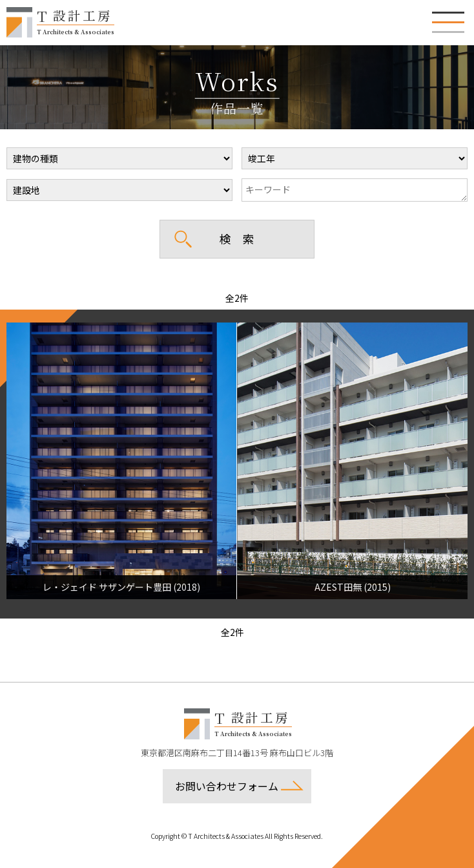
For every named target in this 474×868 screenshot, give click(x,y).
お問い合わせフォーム (227, 786)
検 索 (237, 239)
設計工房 (76, 21)
